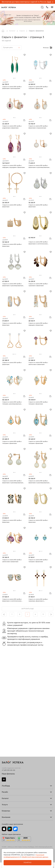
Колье (4, 754)
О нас (4, 724)
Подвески (6, 751)
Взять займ (6, 687)
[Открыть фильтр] (51, 48)
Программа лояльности (11, 789)
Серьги (22, 31)
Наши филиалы (8, 671)
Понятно (27, 863)
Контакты (5, 819)
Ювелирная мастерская (11, 770)
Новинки (5, 761)
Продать (5, 710)
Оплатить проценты (9, 778)
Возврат (5, 785)
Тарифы (5, 694)
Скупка (4, 698)
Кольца (5, 736)
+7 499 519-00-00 (8, 667)
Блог (4, 808)
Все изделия (6, 733)
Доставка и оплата (9, 782)
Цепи (4, 747)
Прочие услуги (8, 721)
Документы (6, 816)
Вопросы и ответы (9, 793)
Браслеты (5, 743)
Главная (4, 31)
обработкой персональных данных (35, 857)
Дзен (4, 676)
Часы (4, 758)
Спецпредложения (9, 796)
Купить (4, 713)
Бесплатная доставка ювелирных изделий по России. (24, 2)
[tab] (14, 78)
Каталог (12, 31)
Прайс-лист (6, 691)
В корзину (24, 81)
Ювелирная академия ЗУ (11, 812)
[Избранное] (25, 55)
